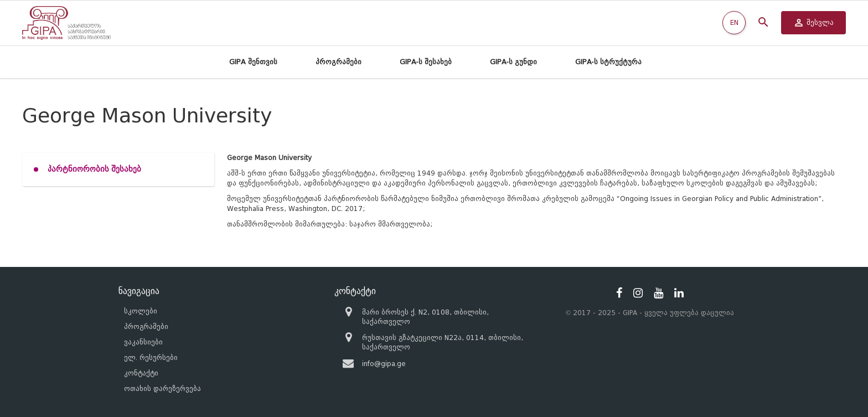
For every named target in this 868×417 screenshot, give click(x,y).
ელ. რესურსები (151, 357)
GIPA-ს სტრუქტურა (608, 62)
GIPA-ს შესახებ (426, 62)
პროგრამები (339, 62)
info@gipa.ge (384, 364)
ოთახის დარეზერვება (162, 388)
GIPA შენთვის (253, 62)
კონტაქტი (141, 373)
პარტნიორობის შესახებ (94, 169)
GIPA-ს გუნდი (513, 62)
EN (734, 22)
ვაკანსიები (143, 342)
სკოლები (141, 311)
